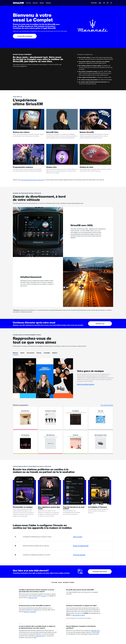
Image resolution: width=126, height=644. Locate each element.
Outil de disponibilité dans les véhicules (32, 180)
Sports (22, 353)
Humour (39, 353)
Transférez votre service (100, 572)
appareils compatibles (30, 611)
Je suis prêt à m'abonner (25, 36)
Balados (55, 353)
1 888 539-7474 (33, 597)
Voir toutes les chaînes (107, 405)
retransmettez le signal (78, 615)
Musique (15, 353)
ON (104, 3)
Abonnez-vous (100, 324)
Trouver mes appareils (79, 555)
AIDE (100, 3)
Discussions (31, 353)
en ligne (43, 596)
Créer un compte (78, 537)
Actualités (47, 353)
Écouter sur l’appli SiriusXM (81, 546)
